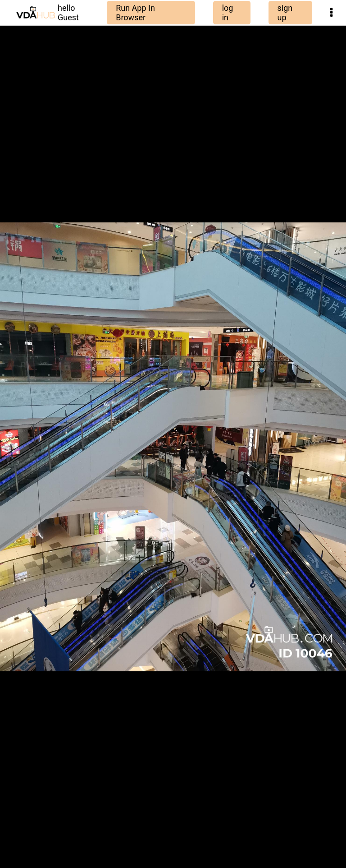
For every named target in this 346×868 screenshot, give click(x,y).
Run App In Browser (135, 13)
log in (228, 13)
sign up (285, 13)
